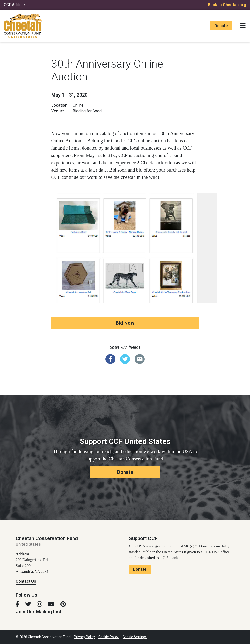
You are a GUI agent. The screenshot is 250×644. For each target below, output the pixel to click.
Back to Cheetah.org (227, 5)
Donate (221, 26)
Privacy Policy (84, 637)
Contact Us (26, 581)
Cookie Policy (109, 637)
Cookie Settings (135, 637)
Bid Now (125, 323)
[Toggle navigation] (243, 26)
